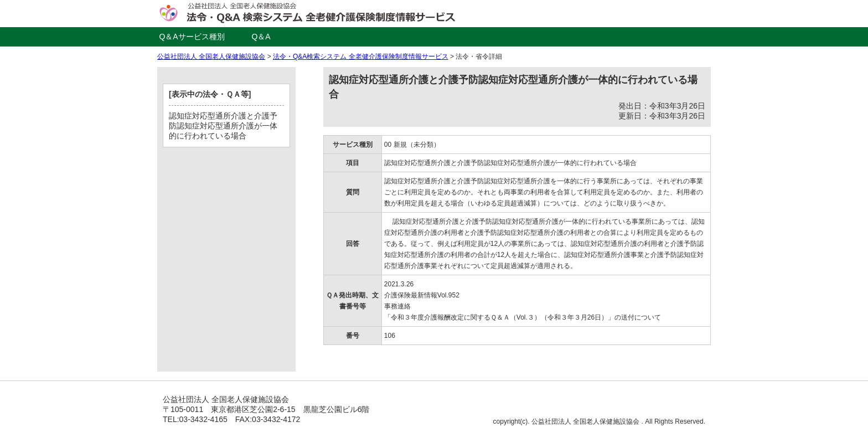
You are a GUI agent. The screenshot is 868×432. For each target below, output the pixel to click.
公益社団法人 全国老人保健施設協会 (211, 56)
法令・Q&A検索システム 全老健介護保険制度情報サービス (361, 56)
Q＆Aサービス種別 (192, 37)
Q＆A (261, 37)
